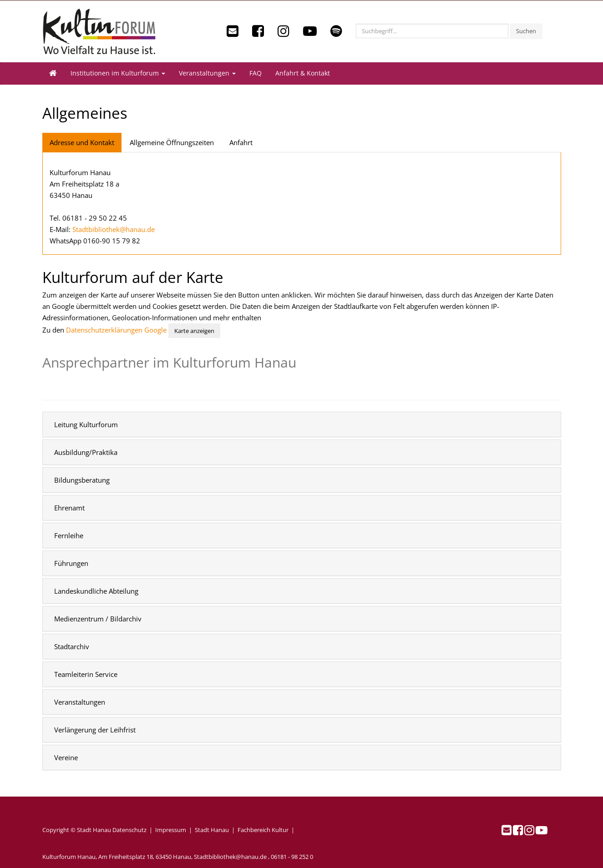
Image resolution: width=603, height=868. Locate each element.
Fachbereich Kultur (263, 830)
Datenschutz (129, 830)
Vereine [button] (66, 757)
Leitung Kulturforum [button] (86, 424)
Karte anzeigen (194, 331)
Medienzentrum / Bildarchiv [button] (98, 619)
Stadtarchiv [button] (72, 646)
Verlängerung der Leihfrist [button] (95, 730)
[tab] (302, 424)
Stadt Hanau (212, 830)
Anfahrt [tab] (241, 142)
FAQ (256, 73)
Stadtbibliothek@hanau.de (114, 229)
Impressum (171, 830)
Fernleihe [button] (69, 535)
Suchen (526, 31)
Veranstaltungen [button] (80, 702)
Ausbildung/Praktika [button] (86, 452)
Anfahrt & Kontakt (303, 73)
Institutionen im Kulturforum (118, 73)
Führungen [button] (71, 563)
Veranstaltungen (207, 73)
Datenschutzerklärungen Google (116, 330)
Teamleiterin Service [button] (86, 674)
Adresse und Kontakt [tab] (82, 142)
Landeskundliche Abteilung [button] (96, 591)
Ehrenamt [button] (69, 508)
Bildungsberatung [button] (82, 480)
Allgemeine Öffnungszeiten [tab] (172, 142)
